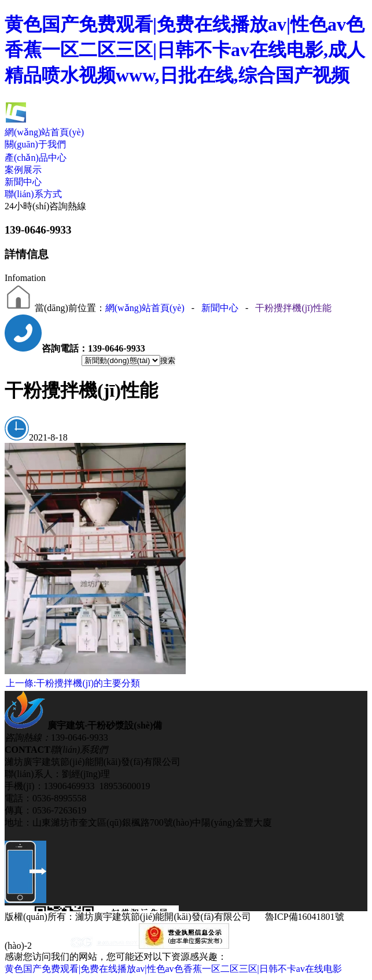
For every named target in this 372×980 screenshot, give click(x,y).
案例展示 (23, 170)
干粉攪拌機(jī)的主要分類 (73, 683)
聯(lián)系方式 (33, 194)
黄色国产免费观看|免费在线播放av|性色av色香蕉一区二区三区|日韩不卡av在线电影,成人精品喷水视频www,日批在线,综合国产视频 (185, 50)
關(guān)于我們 (35, 144)
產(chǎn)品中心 (36, 158)
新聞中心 (23, 182)
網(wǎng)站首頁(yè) (44, 132)
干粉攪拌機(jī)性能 (293, 308)
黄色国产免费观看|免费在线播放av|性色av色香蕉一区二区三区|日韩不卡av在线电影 (173, 969)
